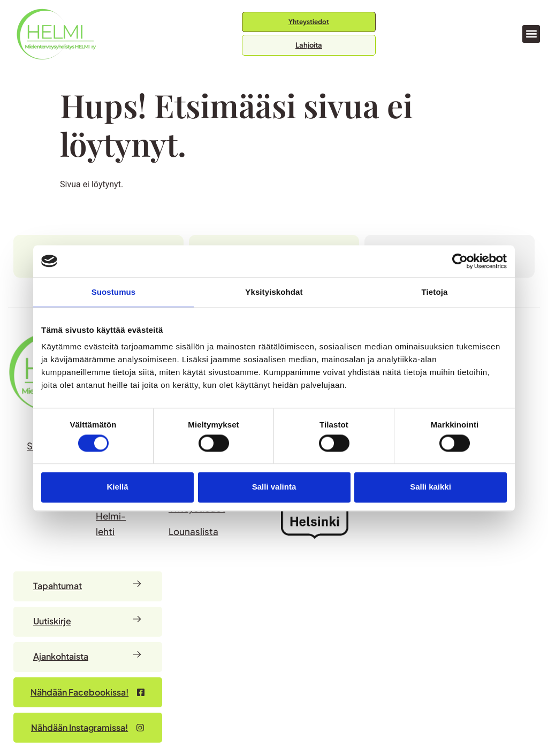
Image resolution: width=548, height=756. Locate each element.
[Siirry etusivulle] (56, 34)
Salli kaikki (431, 487)
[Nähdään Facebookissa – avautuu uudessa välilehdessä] (88, 692)
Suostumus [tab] (114, 292)
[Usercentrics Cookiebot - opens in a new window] (460, 261)
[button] (531, 34)
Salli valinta (274, 487)
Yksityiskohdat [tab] (274, 292)
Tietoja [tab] (435, 292)
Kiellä (117, 487)
